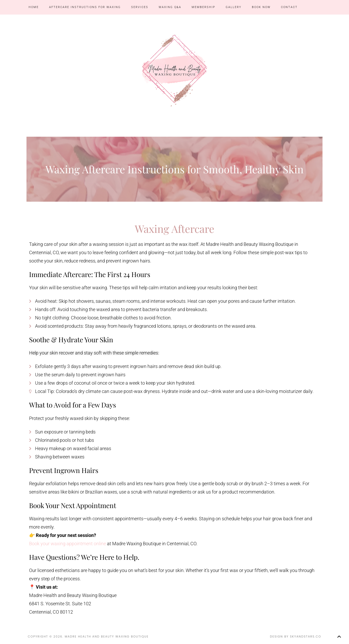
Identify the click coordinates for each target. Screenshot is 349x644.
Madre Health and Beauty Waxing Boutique (174, 70)
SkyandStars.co (306, 636)
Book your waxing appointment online (68, 544)
